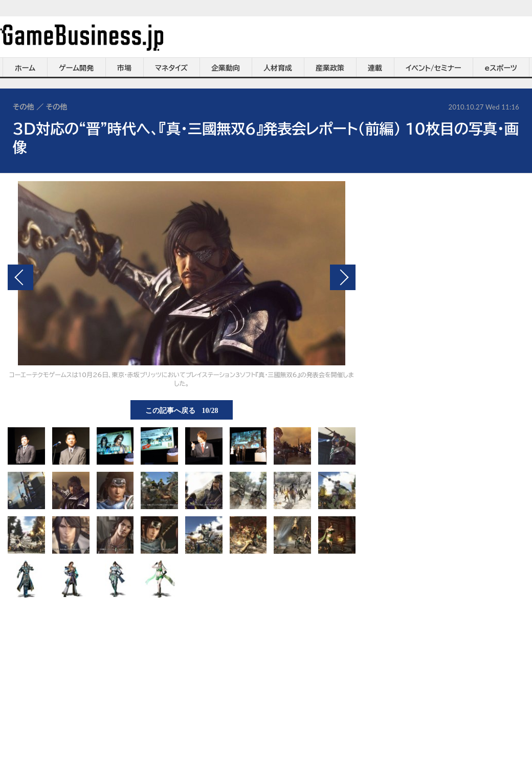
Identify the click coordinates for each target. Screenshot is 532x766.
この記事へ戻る (182, 410)
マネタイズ (171, 68)
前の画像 (20, 277)
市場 (124, 68)
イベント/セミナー (434, 68)
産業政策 (330, 68)
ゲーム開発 (76, 68)
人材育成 (278, 68)
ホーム (25, 68)
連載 (375, 68)
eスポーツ (501, 68)
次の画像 (343, 277)
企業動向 (226, 68)
